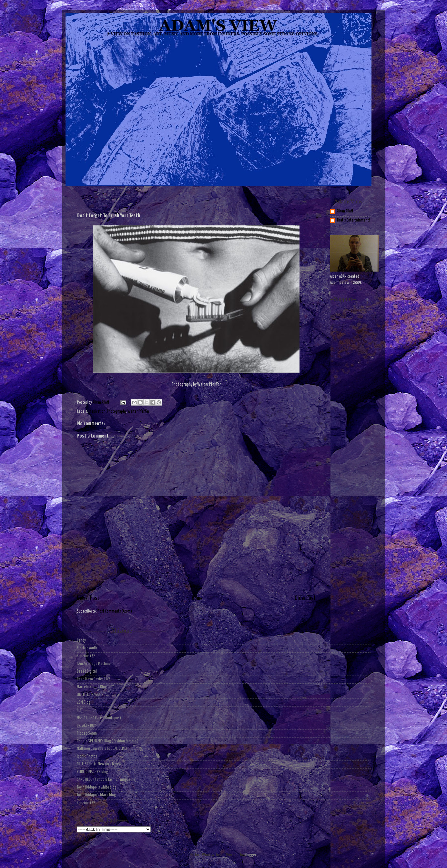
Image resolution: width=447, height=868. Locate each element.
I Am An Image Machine (94, 664)
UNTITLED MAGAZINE (91, 695)
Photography (117, 412)
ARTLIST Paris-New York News (98, 764)
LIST (80, 710)
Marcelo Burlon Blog (92, 687)
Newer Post (88, 598)
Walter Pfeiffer (138, 412)
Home (197, 598)
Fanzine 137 (86, 656)
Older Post (305, 598)
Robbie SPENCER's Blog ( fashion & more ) (108, 741)
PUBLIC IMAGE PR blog (92, 772)
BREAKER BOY (86, 726)
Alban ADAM (345, 211)
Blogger (250, 855)
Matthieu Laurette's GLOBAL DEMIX (102, 749)
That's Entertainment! (353, 220)
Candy (81, 641)
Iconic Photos (87, 756)
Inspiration (97, 412)
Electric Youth (87, 648)
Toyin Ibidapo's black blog (96, 795)
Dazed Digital (87, 672)
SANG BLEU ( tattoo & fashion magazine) (107, 780)
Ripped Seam (87, 734)
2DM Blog (84, 703)
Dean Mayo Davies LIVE (94, 679)
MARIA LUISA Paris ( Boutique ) (99, 718)
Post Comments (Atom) (115, 611)
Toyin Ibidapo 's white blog (97, 787)
